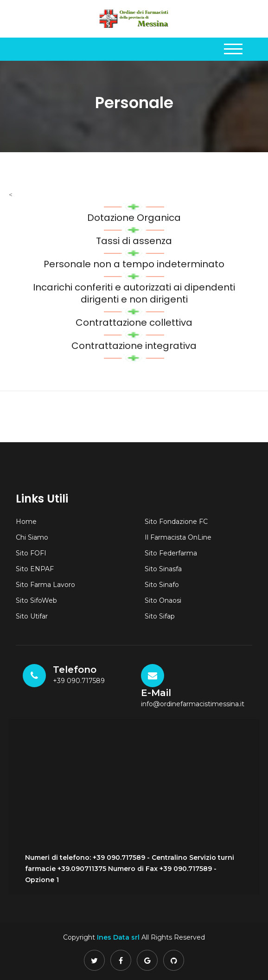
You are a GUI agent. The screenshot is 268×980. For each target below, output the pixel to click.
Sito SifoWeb (36, 600)
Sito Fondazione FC (176, 522)
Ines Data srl (118, 937)
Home (26, 522)
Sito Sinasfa (163, 569)
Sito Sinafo (162, 585)
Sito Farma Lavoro (45, 585)
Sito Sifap (160, 616)
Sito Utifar (32, 616)
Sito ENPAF (35, 569)
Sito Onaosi (163, 600)
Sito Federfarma (171, 553)
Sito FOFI (31, 553)
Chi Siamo (32, 537)
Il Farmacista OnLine (178, 537)
